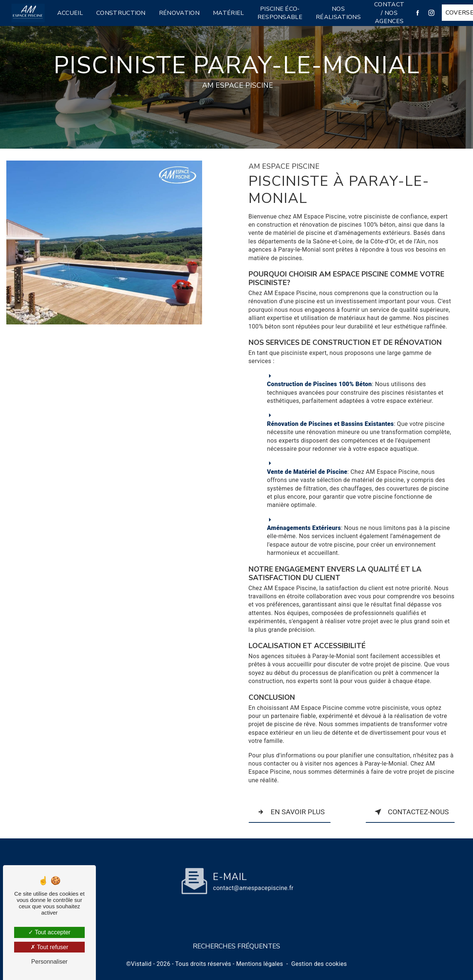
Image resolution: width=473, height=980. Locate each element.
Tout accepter (49, 932)
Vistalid (141, 964)
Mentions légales (259, 964)
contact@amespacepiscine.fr (253, 870)
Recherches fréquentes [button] (237, 946)
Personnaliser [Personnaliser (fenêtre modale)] (49, 962)
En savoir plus (290, 812)
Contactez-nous (410, 812)
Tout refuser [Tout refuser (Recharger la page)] (49, 947)
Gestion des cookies (319, 964)
